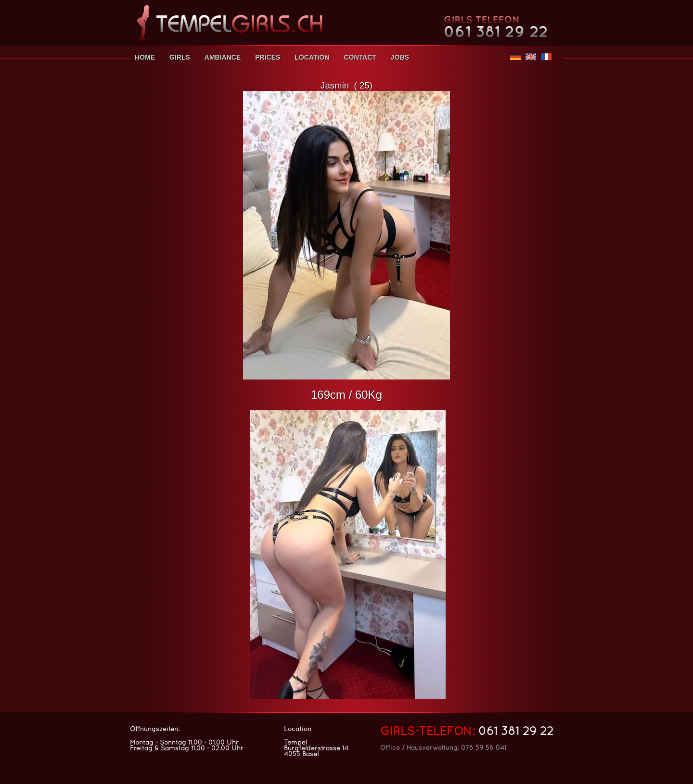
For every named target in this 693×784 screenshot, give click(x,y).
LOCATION (312, 57)
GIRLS (180, 57)
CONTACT (360, 57)
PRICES (268, 57)
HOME (145, 57)
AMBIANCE (223, 57)
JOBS (400, 57)
